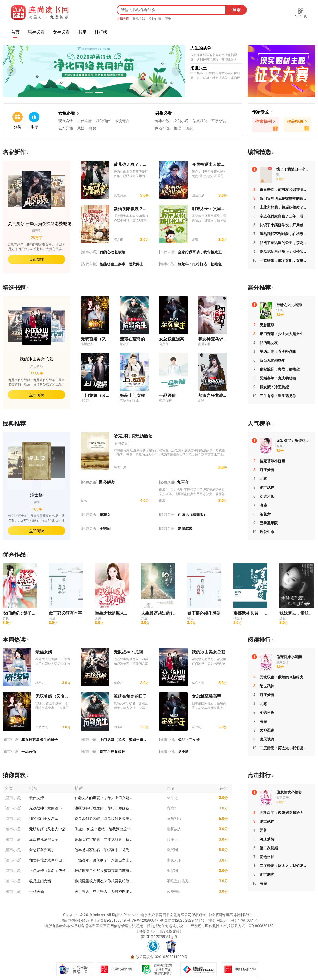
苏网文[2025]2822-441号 (184, 920)
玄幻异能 (66, 128)
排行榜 (101, 32)
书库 (82, 32)
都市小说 (162, 121)
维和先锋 (123, 19)
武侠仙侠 (103, 121)
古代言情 (84, 121)
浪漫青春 (122, 121)
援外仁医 (155, 19)
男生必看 (36, 32)
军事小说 (219, 121)
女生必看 (61, 32)
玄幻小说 (181, 121)
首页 (15, 32)
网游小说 (162, 128)
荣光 (168, 19)
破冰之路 (139, 19)
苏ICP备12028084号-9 (145, 920)
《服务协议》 (146, 931)
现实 (92, 128)
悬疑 (81, 128)
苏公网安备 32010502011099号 (161, 957)
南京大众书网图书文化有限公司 (166, 915)
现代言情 (66, 121)
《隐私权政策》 (170, 931)
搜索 (236, 10)
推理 (178, 128)
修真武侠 (200, 121)
